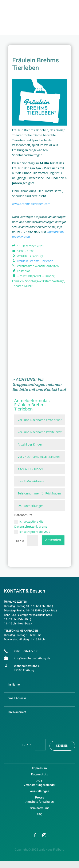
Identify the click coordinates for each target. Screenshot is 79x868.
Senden (62, 746)
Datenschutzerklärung (31, 526)
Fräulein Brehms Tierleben (35, 261)
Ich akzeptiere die (31, 524)
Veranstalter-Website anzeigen (38, 266)
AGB (47, 532)
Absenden (53, 540)
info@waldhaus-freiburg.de (32, 658)
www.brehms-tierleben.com (31, 204)
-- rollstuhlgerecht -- (30, 276)
